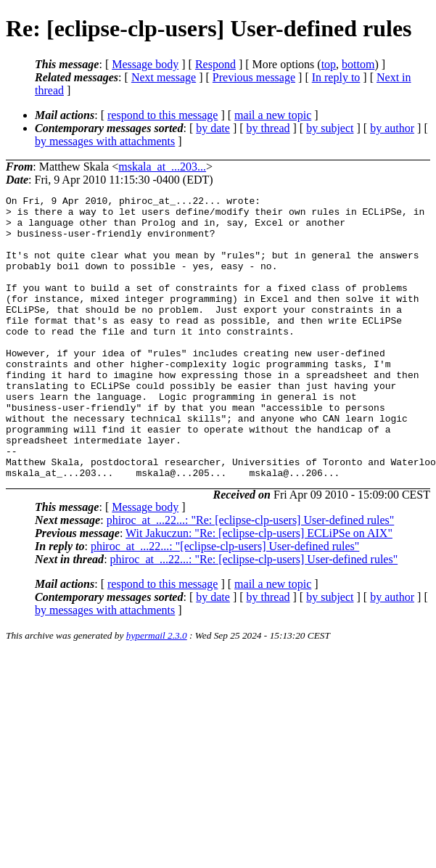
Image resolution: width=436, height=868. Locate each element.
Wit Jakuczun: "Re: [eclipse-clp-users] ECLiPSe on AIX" (259, 590)
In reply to (336, 77)
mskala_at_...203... (162, 167)
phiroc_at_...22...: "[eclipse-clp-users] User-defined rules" (225, 603)
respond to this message (163, 115)
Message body (145, 64)
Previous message (254, 77)
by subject (330, 128)
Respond (215, 64)
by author (392, 128)
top (329, 64)
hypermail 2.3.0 (157, 692)
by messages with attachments (105, 141)
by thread (268, 128)
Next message (164, 77)
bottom (358, 64)
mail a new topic (273, 115)
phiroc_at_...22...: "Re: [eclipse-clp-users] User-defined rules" (251, 577)
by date (213, 128)
